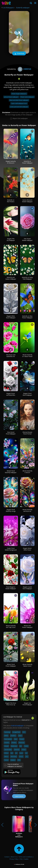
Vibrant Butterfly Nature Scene (27, 665)
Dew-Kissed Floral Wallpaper (11, 433)
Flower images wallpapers (19, 94)
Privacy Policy (14, 859)
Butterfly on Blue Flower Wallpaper (27, 317)
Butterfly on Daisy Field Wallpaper (27, 278)
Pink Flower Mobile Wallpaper (27, 239)
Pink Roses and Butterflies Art (11, 356)
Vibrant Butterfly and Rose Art (27, 510)
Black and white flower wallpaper (19, 100)
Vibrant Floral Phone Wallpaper (11, 665)
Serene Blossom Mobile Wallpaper (27, 201)
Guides (26, 859)
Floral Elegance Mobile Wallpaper (11, 588)
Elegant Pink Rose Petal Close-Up (11, 704)
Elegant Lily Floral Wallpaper (27, 704)
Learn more (19, 796)
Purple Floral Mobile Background (11, 549)
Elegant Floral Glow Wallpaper (27, 394)
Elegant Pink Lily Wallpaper (11, 239)
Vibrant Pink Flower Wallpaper (27, 626)
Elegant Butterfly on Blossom (11, 162)
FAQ (21, 859)
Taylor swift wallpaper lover (19, 103)
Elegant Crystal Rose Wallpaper (27, 588)
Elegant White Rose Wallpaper (11, 317)
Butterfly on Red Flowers (11, 201)
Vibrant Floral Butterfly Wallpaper (11, 472)
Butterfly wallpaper (23, 8)
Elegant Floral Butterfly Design (11, 510)
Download (19, 54)
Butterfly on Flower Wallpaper (27, 162)
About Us (14, 857)
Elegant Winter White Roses (27, 549)
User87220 (24, 69)
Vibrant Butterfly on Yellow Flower (27, 356)
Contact (7, 857)
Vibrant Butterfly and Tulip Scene (11, 626)
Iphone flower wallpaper (11, 97)
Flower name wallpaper (27, 97)
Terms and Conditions (25, 857)
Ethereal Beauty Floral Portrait (27, 433)
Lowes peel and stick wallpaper (19, 107)
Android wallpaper (17, 726)
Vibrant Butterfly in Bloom (27, 472)
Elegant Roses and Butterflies (11, 394)
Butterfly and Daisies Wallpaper (11, 278)
